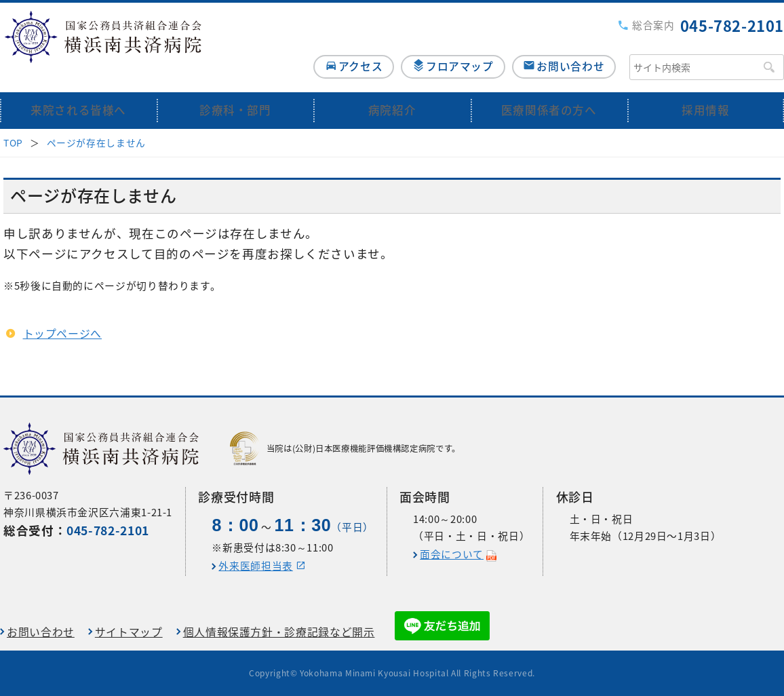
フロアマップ (453, 45)
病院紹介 (392, 90)
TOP (13, 122)
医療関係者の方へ (549, 90)
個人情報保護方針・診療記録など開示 (279, 632)
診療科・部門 (235, 90)
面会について (452, 554)
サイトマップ (129, 632)
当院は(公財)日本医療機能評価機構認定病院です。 (345, 448)
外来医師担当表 (255, 566)
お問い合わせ (570, 45)
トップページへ (62, 313)
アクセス (347, 45)
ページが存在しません (96, 122)
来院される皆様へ (78, 90)
